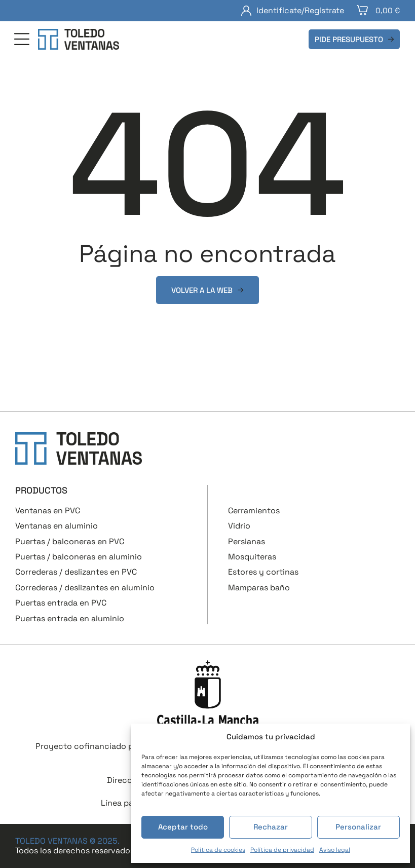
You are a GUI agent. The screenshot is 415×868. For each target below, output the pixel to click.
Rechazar (271, 827)
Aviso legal (335, 850)
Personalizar (358, 827)
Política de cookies (218, 850)
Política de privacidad (282, 850)
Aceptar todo (183, 827)
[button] (22, 40)
